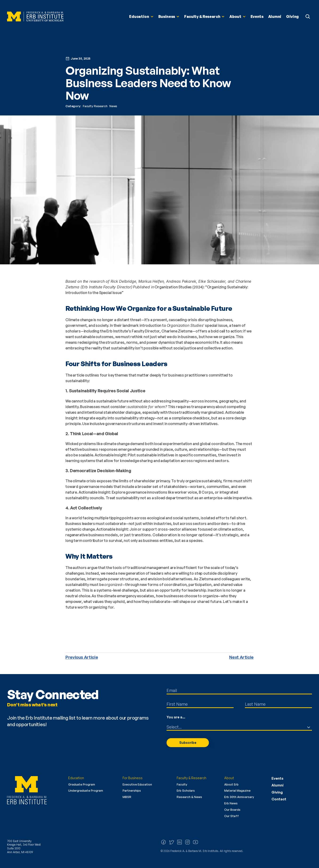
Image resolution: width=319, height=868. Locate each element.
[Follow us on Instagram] (187, 842)
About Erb (231, 784)
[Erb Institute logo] (34, 790)
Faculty (182, 784)
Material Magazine (237, 790)
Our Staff (231, 816)
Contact (279, 799)
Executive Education (137, 784)
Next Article (241, 657)
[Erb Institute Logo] (35, 17)
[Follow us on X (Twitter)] (171, 842)
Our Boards (232, 810)
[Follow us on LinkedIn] (179, 842)
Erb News (231, 803)
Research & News (189, 797)
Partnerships (132, 790)
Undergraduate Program (86, 790)
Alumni (277, 785)
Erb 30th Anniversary (239, 797)
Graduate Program (82, 784)
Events (277, 778)
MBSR (127, 797)
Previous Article (82, 657)
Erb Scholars (186, 790)
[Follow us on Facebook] (163, 842)
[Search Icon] (308, 16)
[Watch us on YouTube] (195, 842)
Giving (277, 792)
